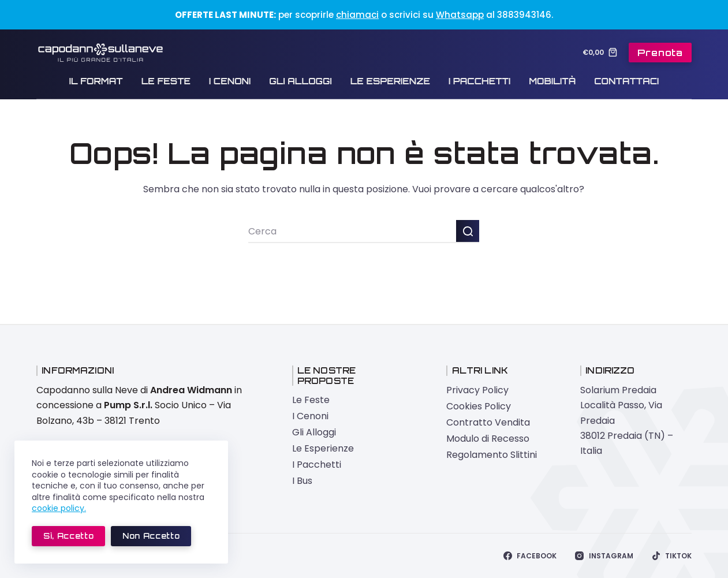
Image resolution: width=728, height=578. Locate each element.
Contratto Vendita (488, 422)
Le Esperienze (390, 81)
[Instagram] (604, 556)
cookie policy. (59, 508)
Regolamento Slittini (492, 455)
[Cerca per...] (352, 232)
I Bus (302, 481)
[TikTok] (672, 556)
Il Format (96, 81)
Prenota (660, 53)
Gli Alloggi (300, 81)
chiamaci (357, 15)
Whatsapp (460, 15)
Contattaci (626, 81)
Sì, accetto (68, 536)
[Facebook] (530, 556)
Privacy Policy (477, 390)
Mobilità (552, 81)
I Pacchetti (479, 81)
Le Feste (166, 81)
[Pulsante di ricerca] (468, 232)
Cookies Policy (479, 406)
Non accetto (151, 536)
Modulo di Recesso (488, 439)
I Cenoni (230, 81)
